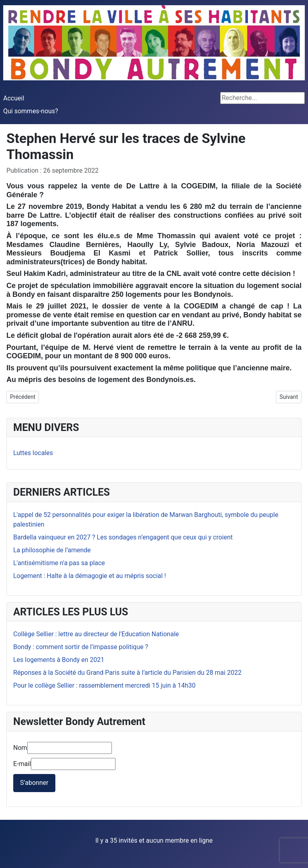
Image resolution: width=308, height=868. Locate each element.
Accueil (14, 98)
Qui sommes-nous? (31, 111)
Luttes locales (33, 453)
